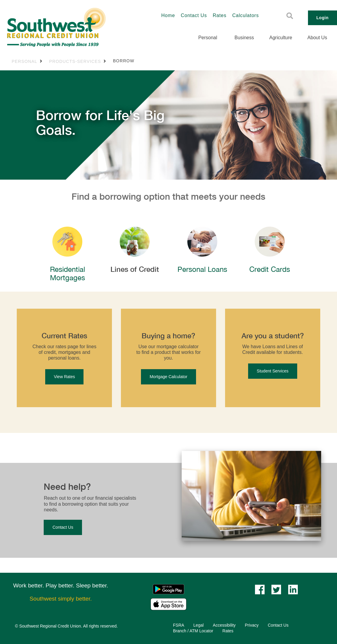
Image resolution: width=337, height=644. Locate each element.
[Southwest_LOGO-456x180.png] (71, 27)
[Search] (290, 16)
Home (168, 15)
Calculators (246, 15)
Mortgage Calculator (168, 377)
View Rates (64, 377)
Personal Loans (202, 269)
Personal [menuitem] (208, 38)
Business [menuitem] (244, 38)
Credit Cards (270, 269)
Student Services (273, 371)
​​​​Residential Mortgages (67, 273)
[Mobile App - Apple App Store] (168, 604)
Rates (220, 15)
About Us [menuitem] (317, 38)
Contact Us (194, 15)
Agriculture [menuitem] (281, 38)
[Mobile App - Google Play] (168, 589)
